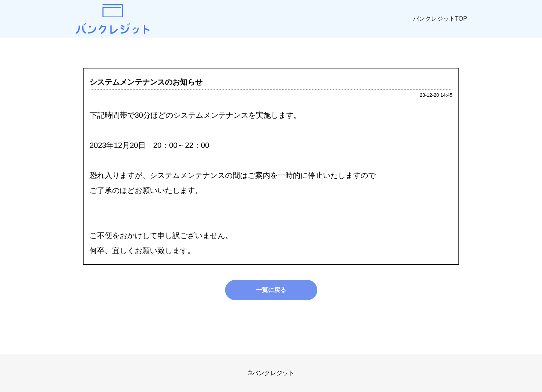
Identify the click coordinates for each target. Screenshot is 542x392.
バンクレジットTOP (440, 19)
